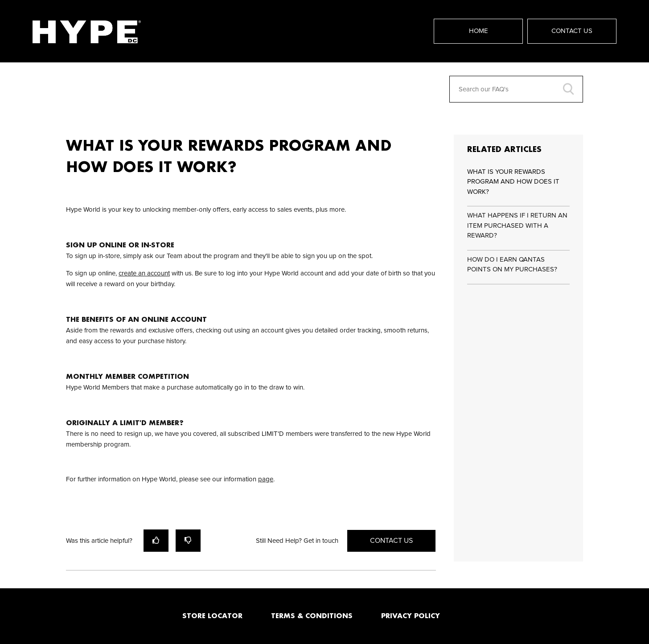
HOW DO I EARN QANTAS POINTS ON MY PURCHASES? (512, 265)
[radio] (156, 540)
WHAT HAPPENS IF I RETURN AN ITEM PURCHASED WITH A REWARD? (517, 226)
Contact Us (572, 31)
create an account (144, 273)
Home (479, 31)
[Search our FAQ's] (516, 89)
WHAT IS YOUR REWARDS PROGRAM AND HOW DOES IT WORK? (513, 182)
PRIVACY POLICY (411, 615)
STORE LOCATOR (212, 615)
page (266, 479)
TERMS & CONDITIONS (312, 615)
